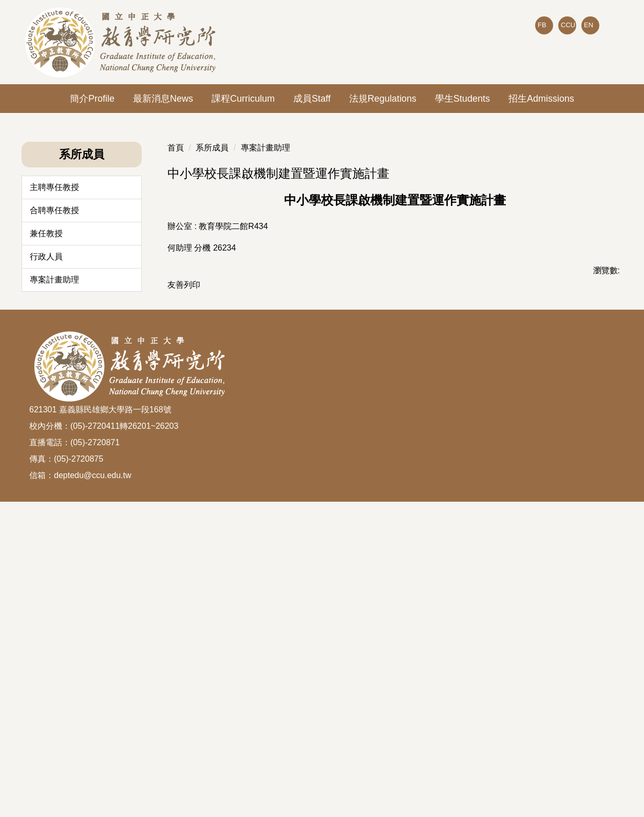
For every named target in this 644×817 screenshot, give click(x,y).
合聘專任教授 (54, 498)
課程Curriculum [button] (243, 99)
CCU (568, 25)
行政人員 (46, 545)
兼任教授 (46, 521)
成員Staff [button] (312, 99)
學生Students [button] (462, 99)
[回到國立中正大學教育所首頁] (122, 42)
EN (589, 25)
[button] (29, 121)
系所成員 (212, 436)
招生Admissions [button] (541, 99)
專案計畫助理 (54, 568)
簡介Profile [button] (92, 99)
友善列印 (184, 573)
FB (542, 25)
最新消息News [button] (163, 99)
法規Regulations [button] (383, 99)
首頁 (176, 436)
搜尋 (607, 47)
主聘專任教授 (54, 475)
